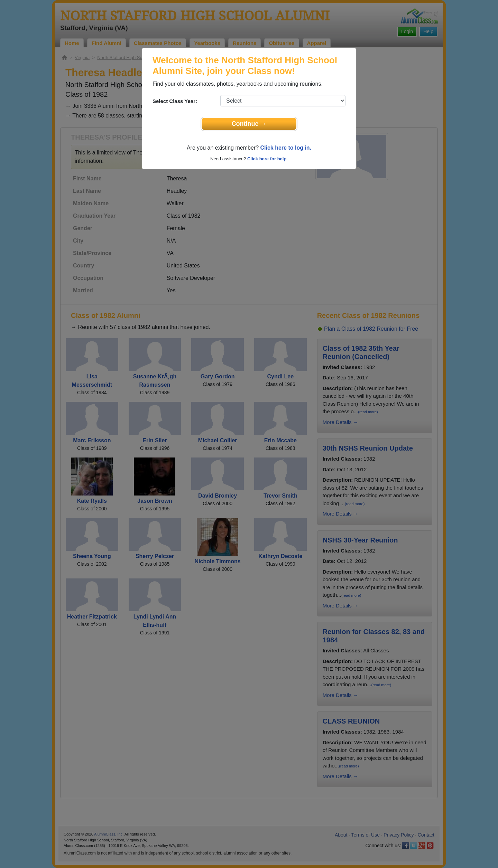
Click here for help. (268, 159)
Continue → (249, 124)
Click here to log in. (286, 148)
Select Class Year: (175, 101)
